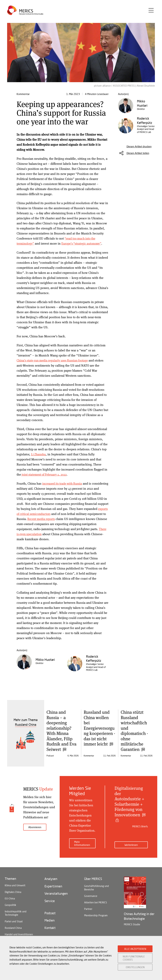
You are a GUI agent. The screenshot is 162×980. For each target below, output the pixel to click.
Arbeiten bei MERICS (96, 902)
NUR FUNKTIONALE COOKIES (134, 958)
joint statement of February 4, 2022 (45, 474)
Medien (50, 921)
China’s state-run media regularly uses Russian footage (55, 360)
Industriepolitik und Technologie (16, 913)
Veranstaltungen (56, 893)
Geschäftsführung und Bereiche (97, 886)
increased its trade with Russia (63, 483)
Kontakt (50, 929)
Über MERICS (93, 877)
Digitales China (13, 890)
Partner (88, 909)
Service (50, 901)
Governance (91, 895)
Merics (26, 12)
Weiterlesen (131, 843)
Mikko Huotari (45, 660)
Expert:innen (53, 885)
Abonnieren (35, 827)
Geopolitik (10, 904)
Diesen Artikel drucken (139, 146)
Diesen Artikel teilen (138, 153)
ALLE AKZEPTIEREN (135, 949)
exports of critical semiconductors (54, 514)
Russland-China (13, 929)
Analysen (51, 877)
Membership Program (96, 916)
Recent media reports (73, 519)
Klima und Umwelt (15, 883)
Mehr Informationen (82, 841)
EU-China (10, 897)
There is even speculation (57, 534)
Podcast (50, 913)
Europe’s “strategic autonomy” (83, 243)
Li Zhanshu (39, 454)
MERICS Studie (132, 922)
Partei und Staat (14, 922)
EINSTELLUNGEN (135, 967)
